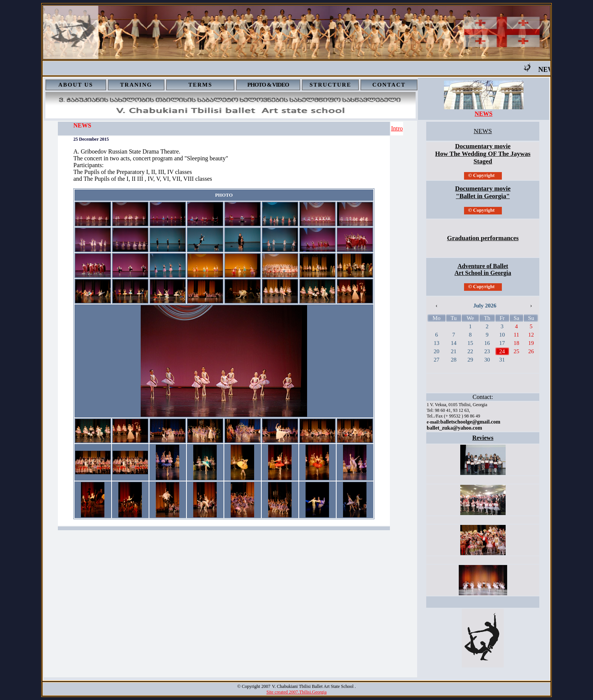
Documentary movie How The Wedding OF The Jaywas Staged (483, 154)
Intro (397, 128)
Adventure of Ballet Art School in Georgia (483, 269)
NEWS (484, 114)
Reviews (483, 438)
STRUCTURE (330, 85)
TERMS (200, 85)
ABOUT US (76, 85)
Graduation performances (483, 238)
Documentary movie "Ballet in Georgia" (483, 192)
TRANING (136, 85)
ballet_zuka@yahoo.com (454, 428)
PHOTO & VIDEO (268, 85)
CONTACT (389, 85)
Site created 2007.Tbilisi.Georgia (296, 692)
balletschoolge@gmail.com (470, 422)
